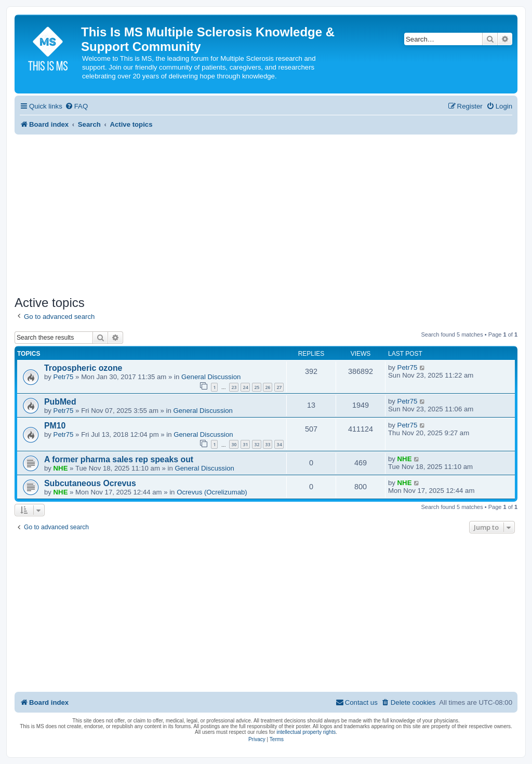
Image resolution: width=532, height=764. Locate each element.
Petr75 (64, 377)
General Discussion (211, 377)
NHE (61, 468)
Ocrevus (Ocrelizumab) (212, 492)
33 (268, 444)
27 (279, 387)
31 (245, 444)
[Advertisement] (266, 212)
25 (257, 387)
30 (234, 444)
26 (268, 387)
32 (257, 444)
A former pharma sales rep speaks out (119, 459)
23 (234, 387)
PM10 (55, 426)
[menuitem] (76, 106)
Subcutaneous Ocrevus (90, 483)
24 (245, 387)
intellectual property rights (306, 732)
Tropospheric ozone (83, 368)
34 (279, 444)
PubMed (60, 402)
